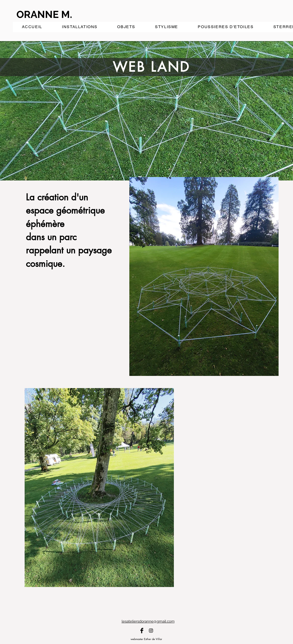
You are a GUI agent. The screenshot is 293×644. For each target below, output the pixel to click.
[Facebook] (142, 631)
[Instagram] (151, 631)
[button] (80, 27)
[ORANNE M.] (66, 14)
